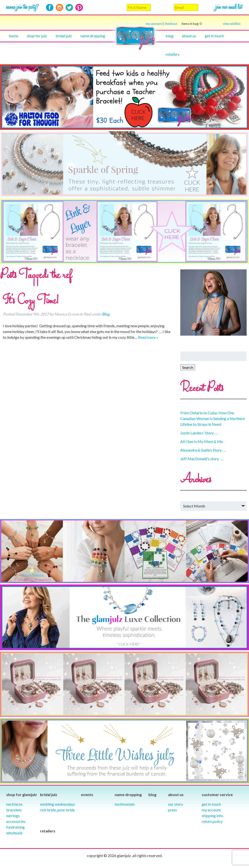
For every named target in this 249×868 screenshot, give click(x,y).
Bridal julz (64, 36)
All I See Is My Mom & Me (202, 441)
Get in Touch (211, 804)
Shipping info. (213, 816)
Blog (170, 36)
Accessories (16, 821)
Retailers (173, 54)
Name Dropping (93, 36)
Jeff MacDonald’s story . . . (202, 459)
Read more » (148, 337)
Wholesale (14, 833)
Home (14, 36)
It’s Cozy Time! (31, 301)
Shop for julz (37, 36)
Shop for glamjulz (22, 794)
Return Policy (212, 821)
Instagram (59, 8)
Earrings (13, 816)
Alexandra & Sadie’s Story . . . (203, 450)
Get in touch (214, 36)
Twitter (69, 8)
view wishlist (232, 24)
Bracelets (14, 810)
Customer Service (217, 794)
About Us (189, 36)
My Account (211, 810)
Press (173, 810)
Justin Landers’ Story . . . (199, 433)
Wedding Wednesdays (57, 804)
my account (154, 24)
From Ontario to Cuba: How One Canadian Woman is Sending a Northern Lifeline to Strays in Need (213, 418)
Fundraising (15, 827)
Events (87, 794)
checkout (183, 24)
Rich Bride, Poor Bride (57, 810)
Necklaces (14, 804)
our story (175, 804)
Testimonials (125, 804)
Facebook (50, 8)
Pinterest (79, 8)
